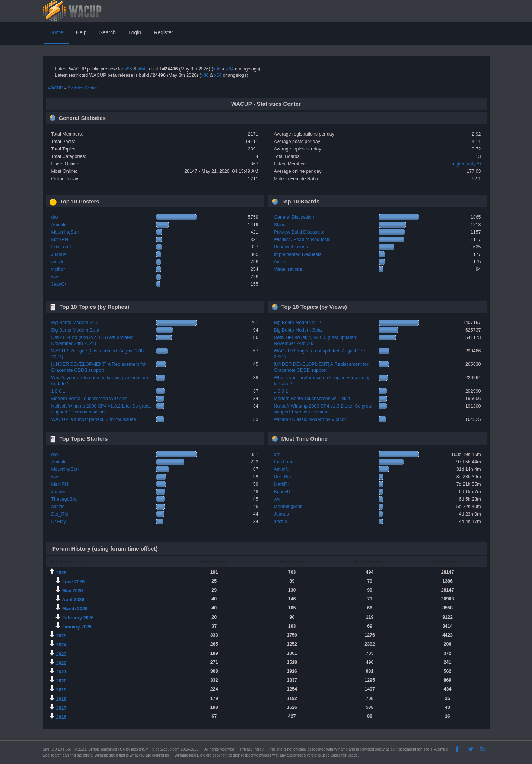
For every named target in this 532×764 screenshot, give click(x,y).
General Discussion (294, 217)
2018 (61, 699)
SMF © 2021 (76, 749)
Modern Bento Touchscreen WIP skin (89, 399)
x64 (141, 69)
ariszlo (58, 262)
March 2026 (75, 609)
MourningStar (65, 232)
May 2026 (72, 591)
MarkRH (60, 240)
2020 (61, 681)
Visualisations (288, 269)
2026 (61, 573)
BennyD (282, 492)
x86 (128, 69)
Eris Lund (61, 247)
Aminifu (59, 225)
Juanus (58, 254)
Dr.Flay (58, 522)
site (280, 749)
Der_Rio (60, 514)
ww (54, 277)
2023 (61, 654)
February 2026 (78, 618)
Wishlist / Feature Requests (302, 240)
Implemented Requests (297, 254)
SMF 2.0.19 (52, 749)
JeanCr (58, 284)
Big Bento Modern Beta (75, 330)
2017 (61, 708)
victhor (58, 269)
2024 (61, 645)
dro (54, 217)
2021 (61, 672)
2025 (61, 636)
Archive (281, 262)
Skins (279, 225)
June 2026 (73, 582)
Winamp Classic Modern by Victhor (310, 419)
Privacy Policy (252, 749)
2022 (61, 663)
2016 (61, 717)
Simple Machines (103, 749)
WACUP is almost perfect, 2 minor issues (93, 419)
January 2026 (77, 627)
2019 (61, 690)
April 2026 (73, 600)
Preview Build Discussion (300, 232)
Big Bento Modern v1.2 (75, 323)
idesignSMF (141, 749)
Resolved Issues (291, 247)
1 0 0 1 (58, 391)
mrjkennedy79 (466, 164)
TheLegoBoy (64, 499)
